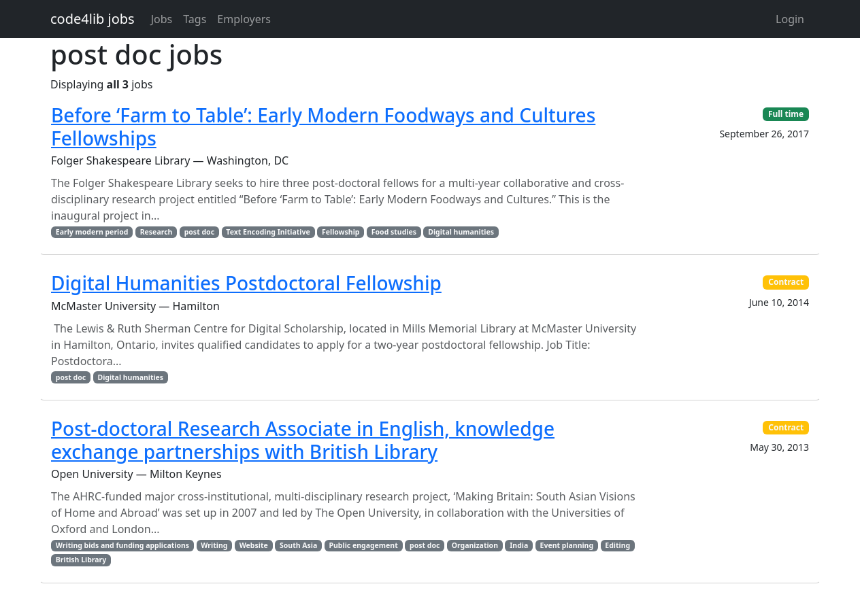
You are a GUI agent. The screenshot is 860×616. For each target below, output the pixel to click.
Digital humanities (461, 232)
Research (156, 232)
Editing (617, 545)
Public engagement (364, 545)
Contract (786, 282)
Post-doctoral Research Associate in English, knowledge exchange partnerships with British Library (303, 440)
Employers (244, 19)
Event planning (567, 545)
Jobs (162, 19)
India (519, 545)
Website (254, 545)
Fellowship (341, 232)
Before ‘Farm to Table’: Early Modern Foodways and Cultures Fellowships (323, 126)
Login (790, 19)
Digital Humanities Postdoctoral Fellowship (246, 283)
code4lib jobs (93, 19)
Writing (214, 545)
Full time (786, 114)
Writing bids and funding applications (122, 545)
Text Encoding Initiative (268, 232)
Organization (475, 545)
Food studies (394, 232)
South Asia (298, 545)
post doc (199, 232)
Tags (195, 19)
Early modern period (92, 232)
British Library (81, 560)
